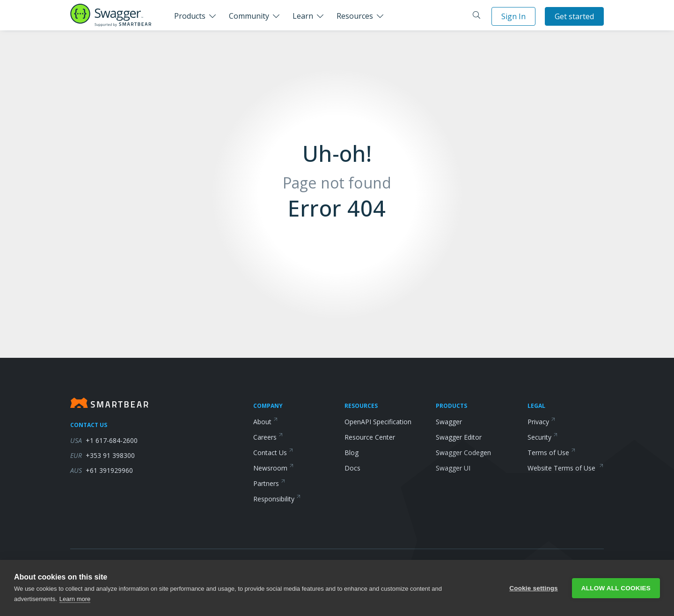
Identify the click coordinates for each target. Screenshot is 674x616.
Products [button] (190, 16)
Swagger (449, 422)
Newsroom (274, 468)
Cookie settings (534, 588)
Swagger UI (453, 468)
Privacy (542, 422)
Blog (352, 453)
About (266, 422)
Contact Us (273, 453)
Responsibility (277, 499)
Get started (574, 16)
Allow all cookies (616, 588)
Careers (268, 437)
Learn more (75, 599)
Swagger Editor (459, 437)
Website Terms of (566, 468)
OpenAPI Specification (378, 422)
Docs (352, 468)
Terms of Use (552, 453)
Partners (269, 483)
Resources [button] (355, 16)
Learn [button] (303, 16)
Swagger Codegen (463, 453)
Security (543, 437)
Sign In (513, 16)
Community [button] (249, 16)
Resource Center (370, 437)
